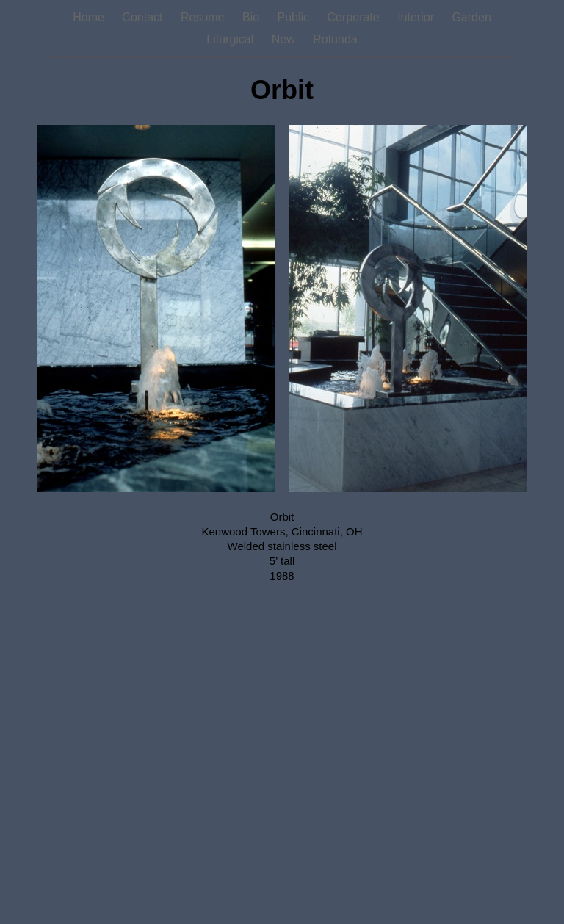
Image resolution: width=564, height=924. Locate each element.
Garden (471, 17)
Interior (417, 17)
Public (295, 17)
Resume (204, 17)
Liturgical (231, 39)
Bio (253, 17)
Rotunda (335, 39)
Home (90, 17)
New (285, 39)
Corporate (355, 17)
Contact (144, 17)
